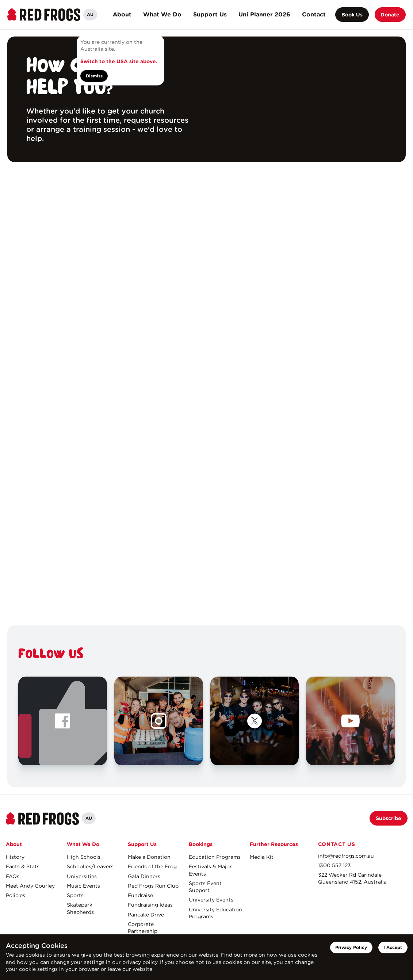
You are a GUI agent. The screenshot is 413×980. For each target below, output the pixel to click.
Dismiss (94, 76)
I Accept (393, 947)
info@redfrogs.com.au (346, 856)
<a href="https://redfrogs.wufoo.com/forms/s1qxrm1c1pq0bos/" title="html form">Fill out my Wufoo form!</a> (207, 394)
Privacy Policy (351, 947)
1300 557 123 (334, 865)
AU (90, 14)
